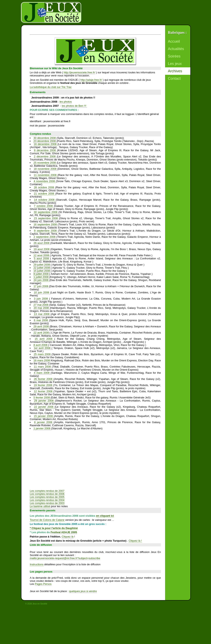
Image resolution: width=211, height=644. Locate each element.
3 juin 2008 (42, 299)
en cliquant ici (105, 516)
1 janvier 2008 (42, 428)
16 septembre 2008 (46, 224)
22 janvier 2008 (44, 407)
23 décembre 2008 (45, 141)
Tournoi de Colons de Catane (47, 520)
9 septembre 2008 (46, 231)
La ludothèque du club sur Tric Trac (51, 87)
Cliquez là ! (135, 541)
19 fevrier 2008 (44, 385)
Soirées (174, 56)
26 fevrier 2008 (44, 379)
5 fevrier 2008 (42, 398)
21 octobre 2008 (45, 194)
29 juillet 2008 (42, 265)
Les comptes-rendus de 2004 (47, 500)
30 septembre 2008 (46, 212)
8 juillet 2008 (41, 274)
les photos (66, 102)
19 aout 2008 (42, 249)
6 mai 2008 (41, 320)
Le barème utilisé (40, 506)
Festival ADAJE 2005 (64, 532)
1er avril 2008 (43, 348)
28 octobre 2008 (44, 187)
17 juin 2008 (41, 286)
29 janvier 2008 (44, 401)
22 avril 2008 (42, 333)
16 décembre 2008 (46, 144)
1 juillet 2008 (41, 277)
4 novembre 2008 (45, 181)
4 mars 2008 (42, 373)
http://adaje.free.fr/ (91, 80)
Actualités (176, 49)
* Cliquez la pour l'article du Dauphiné (54, 528)
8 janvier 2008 (44, 422)
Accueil (174, 41)
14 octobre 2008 (45, 200)
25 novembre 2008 (45, 163)
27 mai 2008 (41, 305)
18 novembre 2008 (45, 169)
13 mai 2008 (42, 314)
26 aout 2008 (42, 243)
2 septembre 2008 (45, 237)
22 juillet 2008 (42, 268)
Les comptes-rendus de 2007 (47, 491)
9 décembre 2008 (46, 150)
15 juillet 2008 (42, 271)
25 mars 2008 (43, 354)
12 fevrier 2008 (44, 391)
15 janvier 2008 (44, 416)
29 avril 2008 (41, 326)
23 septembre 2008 (46, 218)
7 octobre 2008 (44, 206)
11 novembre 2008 (46, 175)
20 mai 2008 (42, 308)
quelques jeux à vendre (83, 591)
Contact (174, 78)
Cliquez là (67, 537)
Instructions (36, 564)
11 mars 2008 (43, 367)
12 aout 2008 (42, 255)
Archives (175, 71)
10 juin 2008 (42, 292)
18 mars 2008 (42, 360)
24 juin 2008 (41, 280)
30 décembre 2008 (45, 138)
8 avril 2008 (41, 345)
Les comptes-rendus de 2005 (47, 497)
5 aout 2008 (42, 258)
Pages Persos (43, 584)
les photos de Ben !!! (74, 106)
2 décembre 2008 (45, 156)
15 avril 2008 (44, 339)
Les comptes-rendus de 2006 (47, 494)
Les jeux (175, 64)
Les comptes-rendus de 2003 (47, 503)
